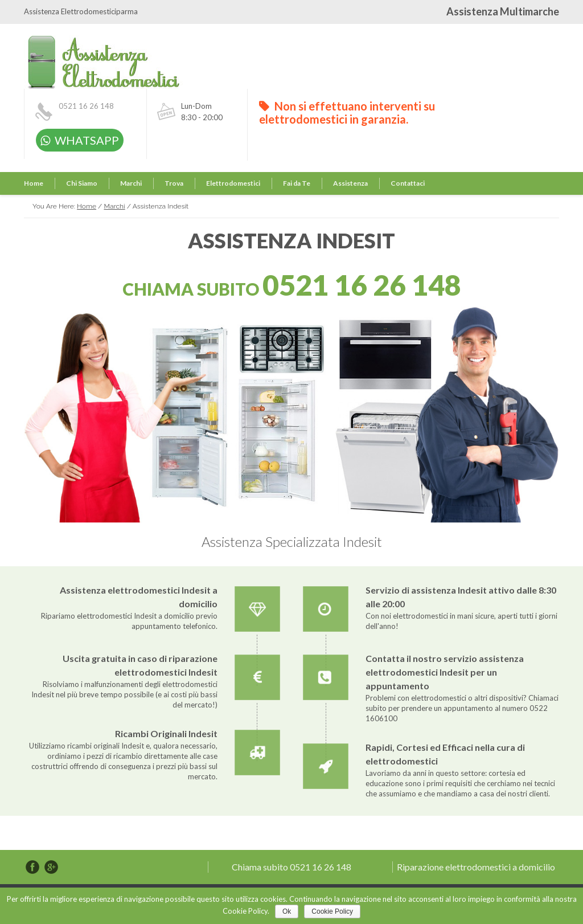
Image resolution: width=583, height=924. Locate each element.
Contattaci (408, 183)
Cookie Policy (332, 911)
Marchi (131, 183)
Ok (287, 911)
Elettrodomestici (233, 183)
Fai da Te (297, 183)
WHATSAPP (80, 140)
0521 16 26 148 (86, 106)
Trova (174, 183)
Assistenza (350, 183)
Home (34, 183)
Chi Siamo (82, 183)
